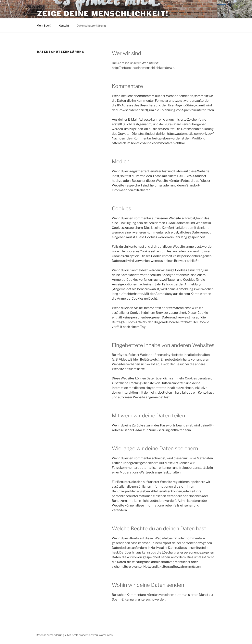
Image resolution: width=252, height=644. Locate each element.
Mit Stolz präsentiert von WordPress (90, 635)
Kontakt (64, 25)
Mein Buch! (44, 25)
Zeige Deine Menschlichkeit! (103, 14)
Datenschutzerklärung (91, 25)
